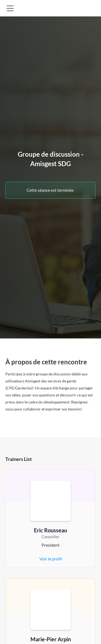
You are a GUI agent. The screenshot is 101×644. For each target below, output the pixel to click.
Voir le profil (51, 559)
